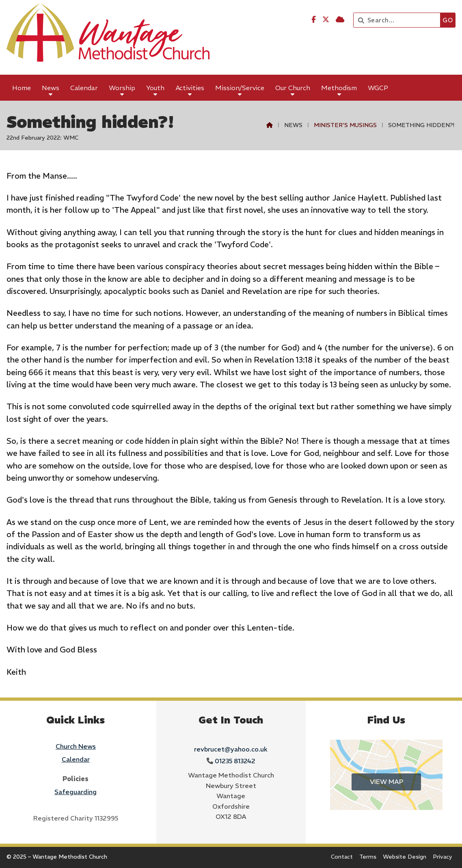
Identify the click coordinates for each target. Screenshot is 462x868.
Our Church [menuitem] (293, 88)
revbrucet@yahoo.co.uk (231, 749)
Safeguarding (76, 792)
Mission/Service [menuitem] (240, 88)
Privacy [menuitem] (443, 857)
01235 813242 (235, 761)
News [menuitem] (51, 88)
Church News (76, 746)
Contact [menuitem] (342, 857)
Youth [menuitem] (155, 88)
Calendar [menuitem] (84, 88)
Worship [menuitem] (122, 88)
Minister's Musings (345, 125)
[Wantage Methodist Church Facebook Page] (314, 19)
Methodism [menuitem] (339, 88)
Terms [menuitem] (368, 857)
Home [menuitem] (22, 88)
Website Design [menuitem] (405, 857)
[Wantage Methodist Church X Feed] (326, 19)
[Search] (399, 20)
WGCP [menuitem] (378, 88)
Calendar (76, 759)
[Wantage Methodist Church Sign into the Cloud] (340, 19)
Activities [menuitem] (190, 88)
